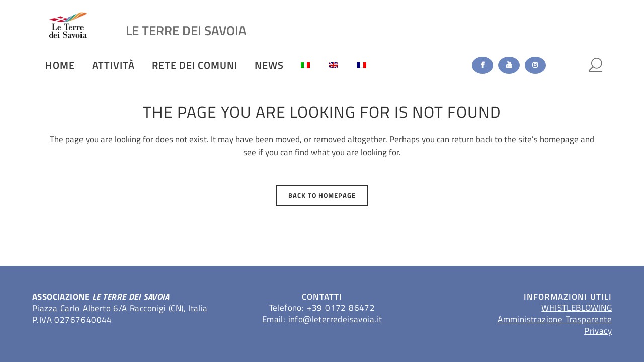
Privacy (598, 331)
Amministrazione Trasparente (555, 319)
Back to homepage (322, 195)
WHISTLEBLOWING (577, 308)
